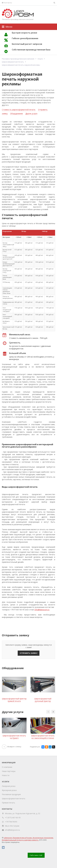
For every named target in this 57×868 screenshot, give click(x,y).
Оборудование (16, 113)
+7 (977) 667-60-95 (13, 818)
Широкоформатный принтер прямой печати (14, 700)
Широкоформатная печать (14, 799)
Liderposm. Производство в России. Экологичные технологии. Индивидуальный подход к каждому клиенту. (28, 839)
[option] (14, 689)
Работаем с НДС (36, 855)
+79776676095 (11, 822)
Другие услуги (31, 113)
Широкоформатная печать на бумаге (14, 737)
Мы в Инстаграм (12, 826)
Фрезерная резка (9, 790)
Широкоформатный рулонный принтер (43, 700)
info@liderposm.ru (42, 610)
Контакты (7, 3)
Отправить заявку (29, 653)
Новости (6, 775)
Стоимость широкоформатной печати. (19, 110)
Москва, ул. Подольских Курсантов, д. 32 (23, 813)
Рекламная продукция (11, 794)
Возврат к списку (12, 747)
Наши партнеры (9, 771)
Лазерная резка (9, 786)
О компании (7, 767)
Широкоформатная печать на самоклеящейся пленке (43, 737)
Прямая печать (8, 803)
